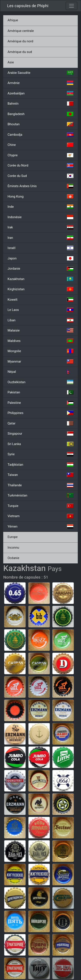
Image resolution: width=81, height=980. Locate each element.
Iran (40, 238)
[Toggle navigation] (71, 6)
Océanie (13, 558)
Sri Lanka (40, 444)
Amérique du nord (20, 41)
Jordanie (40, 269)
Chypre (40, 155)
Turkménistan (40, 495)
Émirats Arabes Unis (40, 186)
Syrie (40, 454)
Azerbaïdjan (40, 93)
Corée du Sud (40, 176)
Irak (40, 227)
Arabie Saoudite (40, 73)
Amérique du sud (20, 52)
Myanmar (40, 361)
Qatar (40, 423)
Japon (40, 258)
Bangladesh (40, 114)
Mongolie (40, 351)
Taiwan (40, 475)
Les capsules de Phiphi (28, 6)
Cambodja (40, 135)
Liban (40, 320)
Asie (11, 62)
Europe (13, 537)
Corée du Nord (40, 165)
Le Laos (40, 310)
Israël (40, 248)
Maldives (40, 341)
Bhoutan (40, 124)
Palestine (40, 403)
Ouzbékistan (40, 382)
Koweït (40, 300)
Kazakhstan (40, 279)
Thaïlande (40, 485)
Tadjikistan (40, 465)
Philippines (40, 413)
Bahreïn (40, 104)
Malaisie (40, 330)
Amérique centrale (21, 31)
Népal (40, 372)
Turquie (40, 506)
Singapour (40, 434)
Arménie (40, 83)
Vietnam (40, 516)
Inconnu (13, 548)
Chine (40, 145)
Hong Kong (40, 196)
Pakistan (40, 392)
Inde (40, 207)
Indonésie (40, 217)
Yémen (40, 526)
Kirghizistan (40, 289)
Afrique (13, 20)
